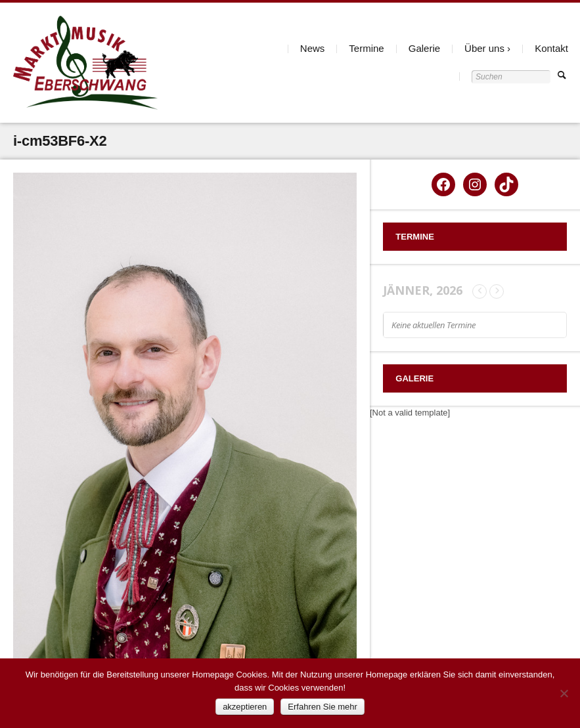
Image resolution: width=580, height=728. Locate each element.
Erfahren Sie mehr (323, 707)
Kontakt (551, 48)
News (313, 48)
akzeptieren (245, 707)
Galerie (424, 48)
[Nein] (564, 693)
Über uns (484, 48)
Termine (366, 48)
